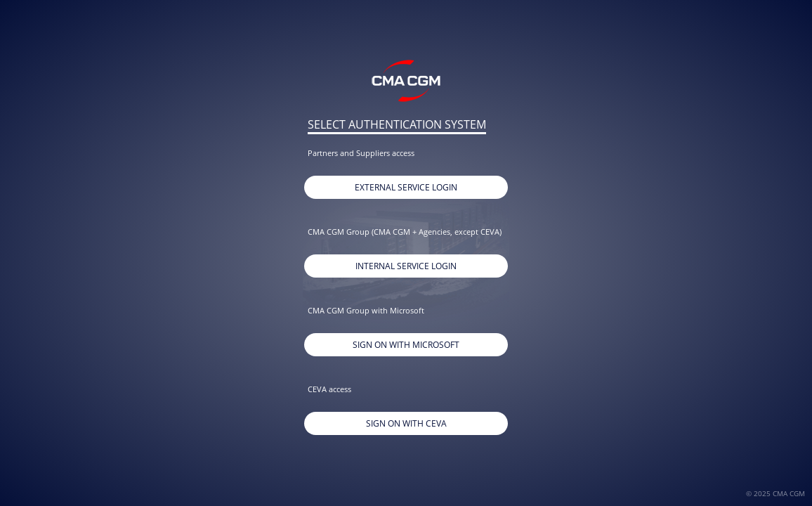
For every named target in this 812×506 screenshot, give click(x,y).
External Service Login (406, 187)
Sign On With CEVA (406, 423)
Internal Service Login (406, 266)
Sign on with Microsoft (406, 345)
